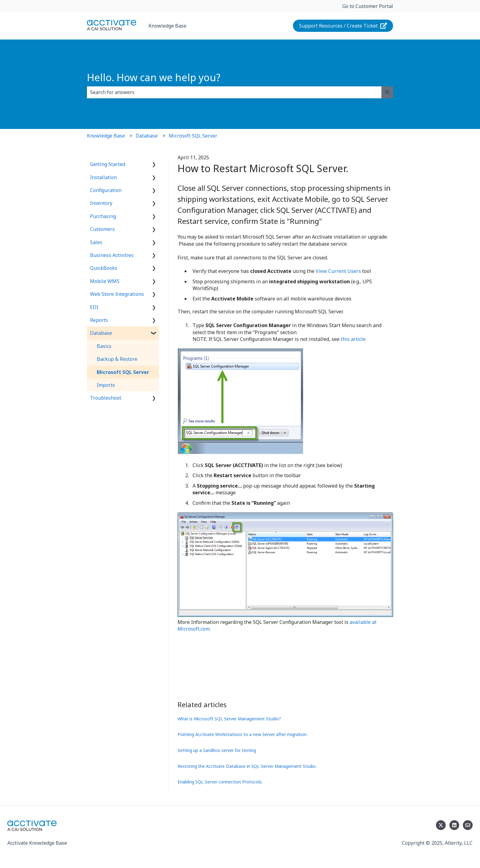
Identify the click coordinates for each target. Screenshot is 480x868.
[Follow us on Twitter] (441, 825)
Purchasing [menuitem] (103, 216)
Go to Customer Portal (368, 6)
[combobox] (234, 92)
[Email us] (468, 825)
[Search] (387, 92)
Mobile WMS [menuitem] (105, 281)
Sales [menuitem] (96, 242)
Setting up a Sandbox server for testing (217, 750)
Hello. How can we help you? (154, 77)
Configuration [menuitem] (106, 190)
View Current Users (338, 271)
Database (147, 136)
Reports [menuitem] (99, 320)
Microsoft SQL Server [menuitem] (123, 372)
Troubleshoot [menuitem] (106, 398)
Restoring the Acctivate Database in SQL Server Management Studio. (247, 766)
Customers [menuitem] (102, 229)
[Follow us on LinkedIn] (454, 825)
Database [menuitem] (101, 333)
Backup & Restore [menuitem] (117, 359)
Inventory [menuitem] (101, 203)
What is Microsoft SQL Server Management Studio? (229, 719)
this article (353, 339)
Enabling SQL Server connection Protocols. (220, 782)
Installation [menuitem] (103, 177)
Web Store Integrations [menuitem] (117, 294)
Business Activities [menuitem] (112, 255)
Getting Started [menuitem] (108, 164)
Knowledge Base (167, 26)
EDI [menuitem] (94, 307)
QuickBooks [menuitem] (104, 268)
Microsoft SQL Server (193, 136)
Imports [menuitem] (106, 385)
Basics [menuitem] (104, 346)
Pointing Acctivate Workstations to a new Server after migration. (242, 734)
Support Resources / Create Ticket (343, 26)
